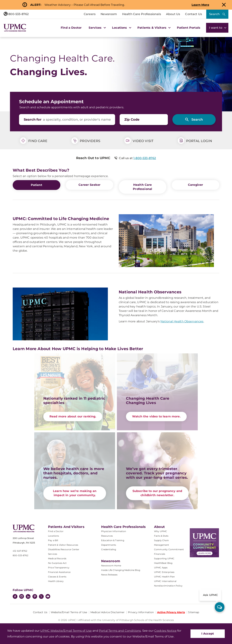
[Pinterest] (35, 597)
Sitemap (194, 612)
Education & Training (113, 540)
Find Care (34, 141)
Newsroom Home (111, 565)
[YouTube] (48, 597)
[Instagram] (22, 597)
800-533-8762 (16, 14)
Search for (33, 120)
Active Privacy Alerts (171, 612)
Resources (107, 536)
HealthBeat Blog (163, 563)
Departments (109, 545)
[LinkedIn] (28, 597)
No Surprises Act (57, 563)
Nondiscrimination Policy (168, 585)
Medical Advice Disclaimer (108, 612)
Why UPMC (160, 531)
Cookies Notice (165, 631)
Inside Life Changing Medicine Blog (121, 570)
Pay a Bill (53, 540)
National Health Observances (182, 321)
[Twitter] (41, 596)
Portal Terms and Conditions (120, 631)
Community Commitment (169, 549)
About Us (173, 14)
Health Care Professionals (142, 14)
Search (214, 14)
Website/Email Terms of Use (69, 612)
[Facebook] (15, 597)
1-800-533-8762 (145, 158)
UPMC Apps (161, 567)
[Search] (194, 120)
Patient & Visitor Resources (63, 545)
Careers (90, 14)
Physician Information (114, 531)
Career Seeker (89, 185)
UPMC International (165, 581)
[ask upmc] (220, 607)
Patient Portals (189, 28)
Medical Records (57, 558)
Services (53, 554)
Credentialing (109, 549)
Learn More (200, 5)
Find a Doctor (71, 28)
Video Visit (139, 141)
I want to (217, 28)
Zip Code (132, 120)
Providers (86, 141)
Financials (160, 554)
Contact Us (193, 14)
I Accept (208, 634)
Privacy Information (141, 612)
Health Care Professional (142, 187)
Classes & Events (57, 576)
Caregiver (195, 185)
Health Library (56, 581)
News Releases (109, 574)
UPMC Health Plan (164, 576)
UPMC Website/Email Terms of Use (66, 631)
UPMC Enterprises (164, 572)
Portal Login (195, 141)
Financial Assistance (59, 572)
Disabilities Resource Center (64, 549)
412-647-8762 (20, 551)
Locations (53, 536)
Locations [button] (121, 28)
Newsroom (109, 14)
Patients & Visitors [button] (154, 28)
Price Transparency (59, 567)
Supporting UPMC (164, 558)
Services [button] (97, 28)
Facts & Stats (161, 536)
